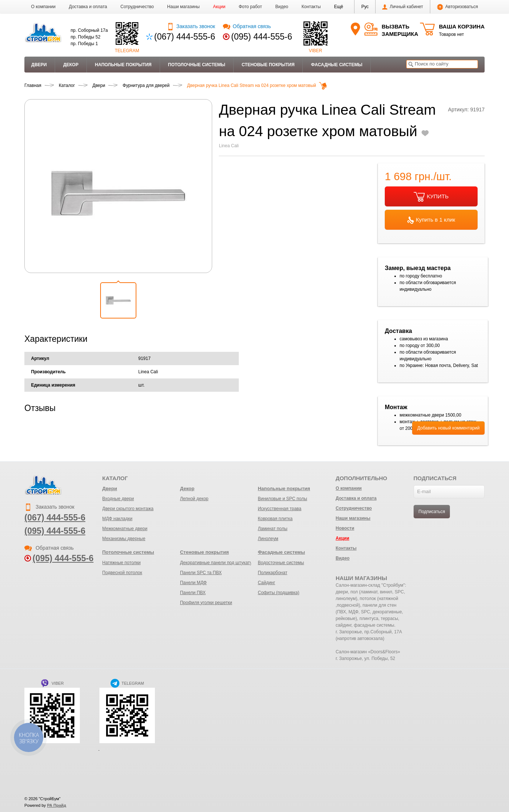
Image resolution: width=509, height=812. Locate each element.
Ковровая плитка (275, 519)
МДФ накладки (118, 519)
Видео (282, 7)
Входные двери (118, 499)
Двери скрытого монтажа (128, 509)
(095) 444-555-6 (262, 37)
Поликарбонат (272, 573)
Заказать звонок (191, 26)
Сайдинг (266, 583)
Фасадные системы (337, 65)
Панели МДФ (193, 583)
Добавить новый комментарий (449, 428)
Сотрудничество (137, 7)
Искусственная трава (279, 509)
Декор (71, 65)
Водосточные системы (281, 563)
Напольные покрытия (123, 65)
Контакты (311, 7)
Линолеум (268, 539)
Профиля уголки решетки (206, 603)
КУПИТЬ (431, 197)
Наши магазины (183, 7)
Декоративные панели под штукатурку (219, 563)
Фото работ (250, 7)
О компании (43, 7)
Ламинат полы (272, 529)
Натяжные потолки (122, 563)
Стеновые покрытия (268, 65)
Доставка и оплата (88, 7)
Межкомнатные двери (125, 529)
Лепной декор (194, 499)
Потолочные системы (197, 65)
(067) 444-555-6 (185, 37)
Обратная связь (247, 26)
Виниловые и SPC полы (282, 499)
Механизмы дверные (124, 539)
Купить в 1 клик (431, 220)
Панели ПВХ (193, 593)
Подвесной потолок (122, 573)
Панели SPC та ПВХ (201, 573)
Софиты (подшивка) (278, 593)
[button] (339, 7)
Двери (39, 65)
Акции (219, 7)
